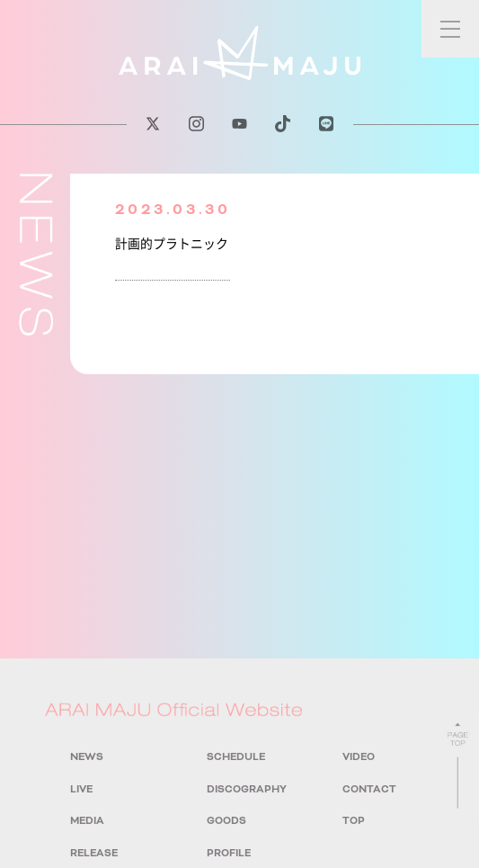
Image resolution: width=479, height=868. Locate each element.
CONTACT (369, 789)
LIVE (81, 789)
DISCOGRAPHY (247, 789)
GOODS (226, 821)
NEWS (87, 757)
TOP (354, 821)
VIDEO (359, 757)
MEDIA (87, 821)
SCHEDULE (236, 757)
